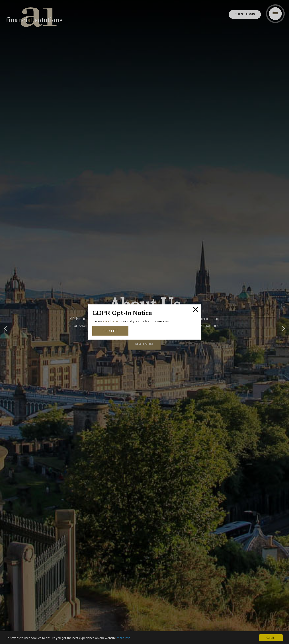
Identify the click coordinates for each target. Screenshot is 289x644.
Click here (110, 331)
